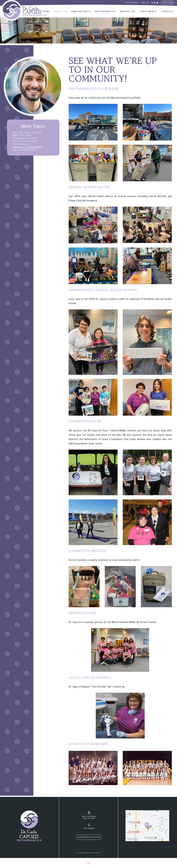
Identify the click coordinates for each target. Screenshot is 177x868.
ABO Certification (24, 150)
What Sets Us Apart (25, 141)
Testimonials (21, 144)
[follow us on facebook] (152, 3)
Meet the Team (22, 135)
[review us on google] (154, 3)
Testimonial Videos (25, 138)
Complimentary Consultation (89, 837)
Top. (88, 863)
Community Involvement (28, 147)
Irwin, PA (145, 3)
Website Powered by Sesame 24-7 (87, 853)
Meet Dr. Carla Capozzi (27, 132)
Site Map (98, 853)
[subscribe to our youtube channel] (157, 3)
